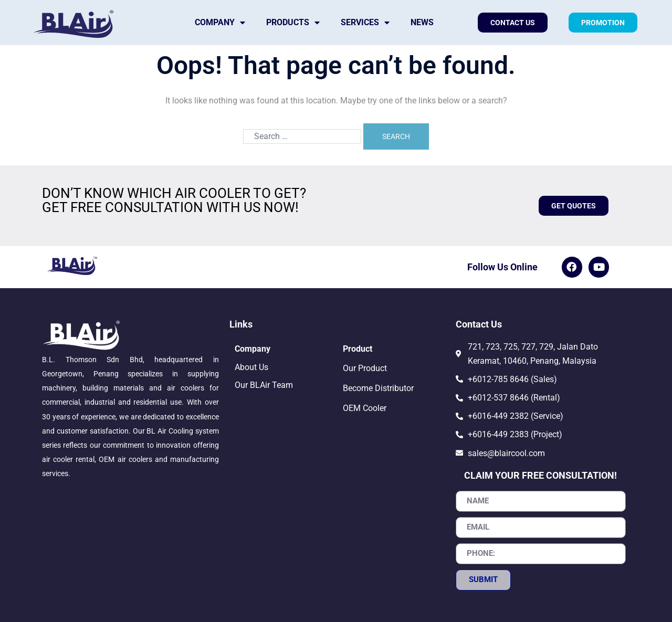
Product (358, 349)
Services (365, 23)
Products (293, 23)
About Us (251, 367)
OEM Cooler (365, 408)
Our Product (365, 368)
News (422, 22)
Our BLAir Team (264, 385)
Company (220, 23)
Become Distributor (378, 388)
